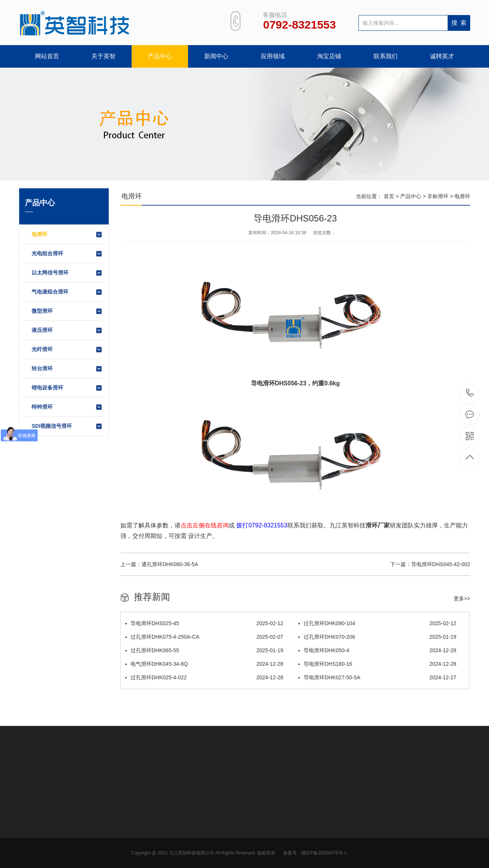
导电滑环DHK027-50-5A (377, 677)
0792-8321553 (470, 393)
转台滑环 (67, 369)
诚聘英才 (442, 56)
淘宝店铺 (329, 56)
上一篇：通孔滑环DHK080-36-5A (159, 564)
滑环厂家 (378, 525)
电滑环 (67, 235)
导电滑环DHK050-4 (377, 650)
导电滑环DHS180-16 (377, 664)
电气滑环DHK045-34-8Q (204, 664)
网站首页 (47, 56)
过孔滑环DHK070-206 (377, 637)
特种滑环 (67, 407)
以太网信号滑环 (67, 273)
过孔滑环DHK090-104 (377, 623)
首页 (389, 196)
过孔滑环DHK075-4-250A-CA (204, 637)
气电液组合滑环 (67, 292)
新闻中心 (216, 56)
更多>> (462, 598)
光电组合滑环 (67, 254)
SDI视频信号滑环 (67, 426)
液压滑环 (67, 330)
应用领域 (273, 56)
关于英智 (103, 56)
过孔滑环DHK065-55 (204, 650)
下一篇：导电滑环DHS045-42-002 (430, 564)
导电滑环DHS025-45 (204, 623)
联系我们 (386, 56)
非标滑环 (438, 196)
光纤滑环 (67, 350)
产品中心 (160, 56)
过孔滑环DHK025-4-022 (204, 677)
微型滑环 (67, 311)
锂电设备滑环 (67, 388)
